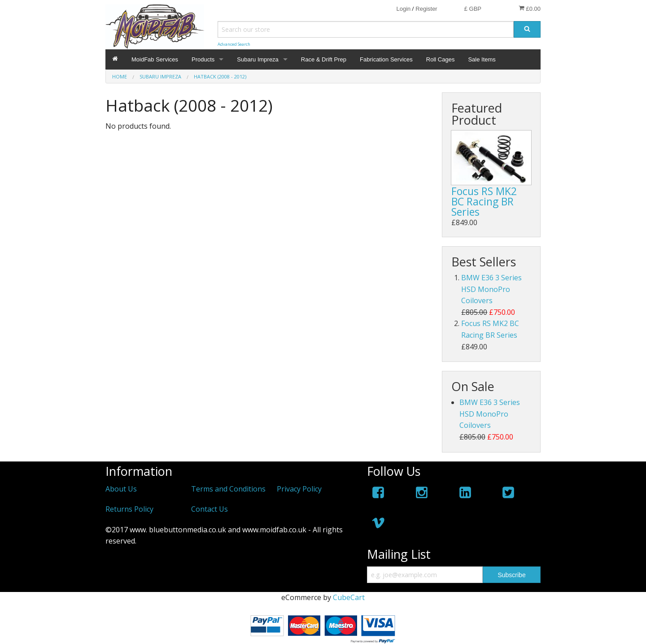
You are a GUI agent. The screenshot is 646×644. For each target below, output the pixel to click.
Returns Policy (129, 509)
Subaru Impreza (258, 59)
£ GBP (473, 9)
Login (403, 9)
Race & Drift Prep (324, 59)
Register (426, 9)
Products (203, 59)
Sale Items (482, 59)
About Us (121, 489)
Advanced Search (234, 44)
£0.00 (530, 9)
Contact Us (210, 509)
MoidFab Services (155, 59)
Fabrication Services (386, 59)
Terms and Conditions (228, 489)
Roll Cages (441, 59)
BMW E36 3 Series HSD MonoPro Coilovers (491, 289)
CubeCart (349, 597)
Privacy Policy (299, 489)
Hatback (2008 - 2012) (220, 76)
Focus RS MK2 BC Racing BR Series (484, 201)
